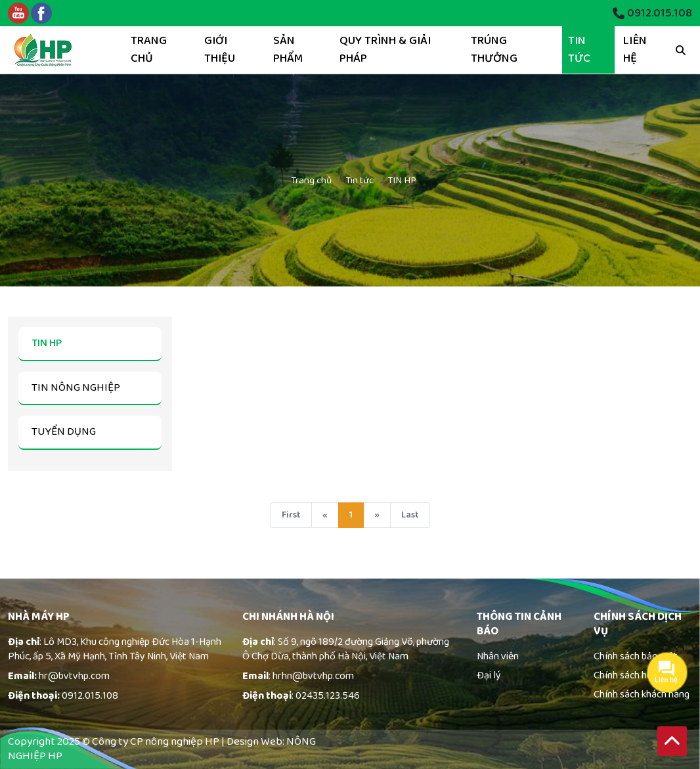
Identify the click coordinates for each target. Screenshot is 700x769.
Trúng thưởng (494, 50)
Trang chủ (149, 50)
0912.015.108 (652, 13)
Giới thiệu (220, 50)
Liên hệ (635, 50)
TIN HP (47, 343)
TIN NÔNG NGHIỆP (76, 388)
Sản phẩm (288, 50)
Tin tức (579, 50)
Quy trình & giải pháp (385, 50)
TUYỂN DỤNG (64, 432)
